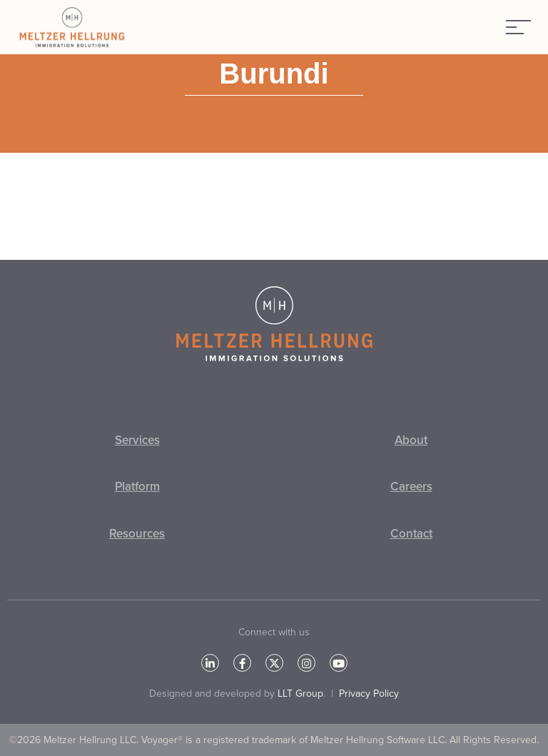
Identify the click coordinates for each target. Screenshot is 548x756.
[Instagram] (306, 663)
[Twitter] (274, 663)
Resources (137, 534)
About (411, 440)
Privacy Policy (369, 694)
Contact (411, 534)
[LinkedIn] (210, 663)
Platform (137, 487)
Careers (411, 487)
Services (137, 440)
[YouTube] (339, 663)
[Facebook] (242, 663)
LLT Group (300, 694)
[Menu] (518, 27)
